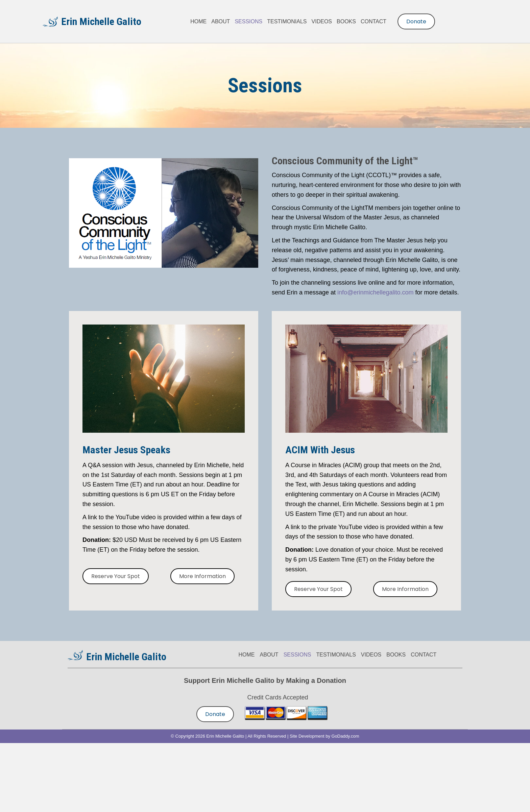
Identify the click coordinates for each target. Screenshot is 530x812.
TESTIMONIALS (336, 655)
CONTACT (424, 655)
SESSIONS (297, 655)
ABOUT (269, 655)
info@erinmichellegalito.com (375, 292)
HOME (247, 655)
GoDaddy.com (345, 736)
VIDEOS (371, 655)
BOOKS (396, 655)
